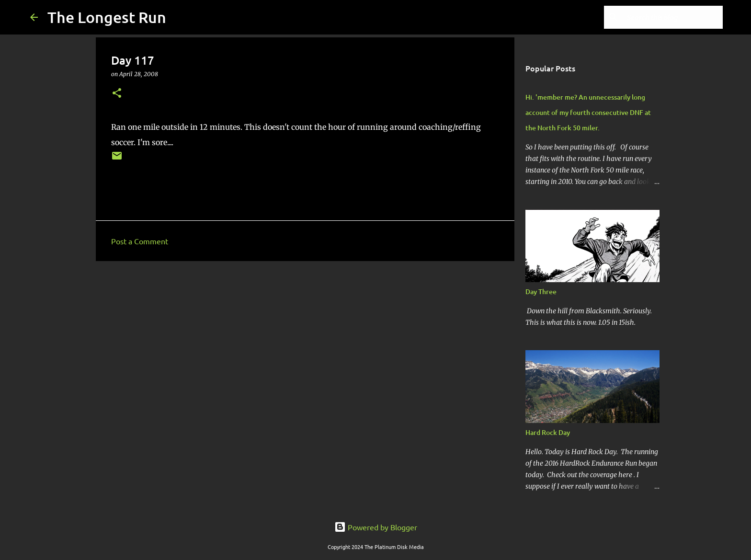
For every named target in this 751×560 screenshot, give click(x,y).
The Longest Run (107, 17)
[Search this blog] (672, 17)
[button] (117, 94)
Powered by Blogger (376, 527)
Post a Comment (140, 241)
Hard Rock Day (548, 432)
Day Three (541, 291)
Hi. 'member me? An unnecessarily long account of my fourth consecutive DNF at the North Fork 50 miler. (588, 112)
